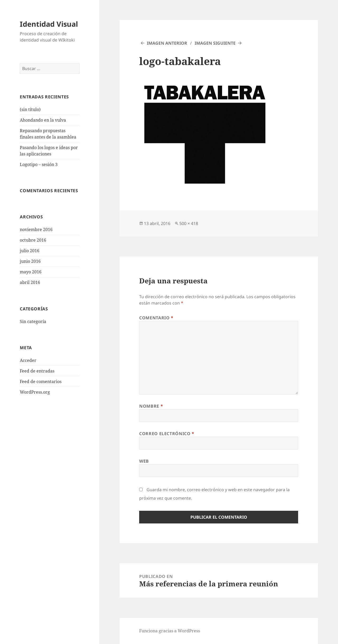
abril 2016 (30, 282)
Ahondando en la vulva (43, 120)
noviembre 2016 (36, 229)
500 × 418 (189, 223)
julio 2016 (30, 251)
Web (144, 461)
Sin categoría (33, 321)
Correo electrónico (167, 434)
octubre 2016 (33, 240)
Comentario (156, 318)
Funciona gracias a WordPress (170, 631)
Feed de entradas (37, 371)
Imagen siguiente (215, 43)
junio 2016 (30, 261)
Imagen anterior (167, 43)
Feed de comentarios (41, 381)
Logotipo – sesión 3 (39, 164)
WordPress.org (35, 392)
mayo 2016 (31, 272)
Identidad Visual (49, 24)
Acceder (28, 360)
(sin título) (30, 109)
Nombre (151, 406)
